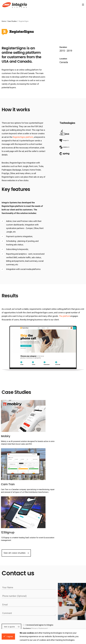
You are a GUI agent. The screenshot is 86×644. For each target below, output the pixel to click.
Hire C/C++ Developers (74, 619)
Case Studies (12, 21)
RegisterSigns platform (23, 137)
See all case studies (15, 498)
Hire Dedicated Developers (62, 592)
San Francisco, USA (9, 610)
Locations (8, 592)
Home (4, 21)
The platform (65, 316)
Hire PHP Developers (53, 619)
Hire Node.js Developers (74, 606)
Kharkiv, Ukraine (8, 606)
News (25, 602)
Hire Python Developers (74, 610)
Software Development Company (14, 5)
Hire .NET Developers (73, 602)
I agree (10, 637)
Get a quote (9, 571)
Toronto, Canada (8, 617)
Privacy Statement (40, 573)
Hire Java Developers (53, 616)
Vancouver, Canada (9, 613)
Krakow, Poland (8, 602)
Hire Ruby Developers (73, 616)
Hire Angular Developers (54, 606)
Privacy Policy (29, 606)
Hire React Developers (54, 602)
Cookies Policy (29, 609)
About (25, 612)
